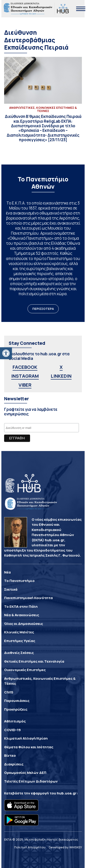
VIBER (25, 385)
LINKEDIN (61, 376)
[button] (6, 353)
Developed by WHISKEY (65, 847)
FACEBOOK (25, 367)
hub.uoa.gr (67, 793)
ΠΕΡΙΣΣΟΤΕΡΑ (43, 309)
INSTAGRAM (25, 376)
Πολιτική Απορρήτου (30, 847)
